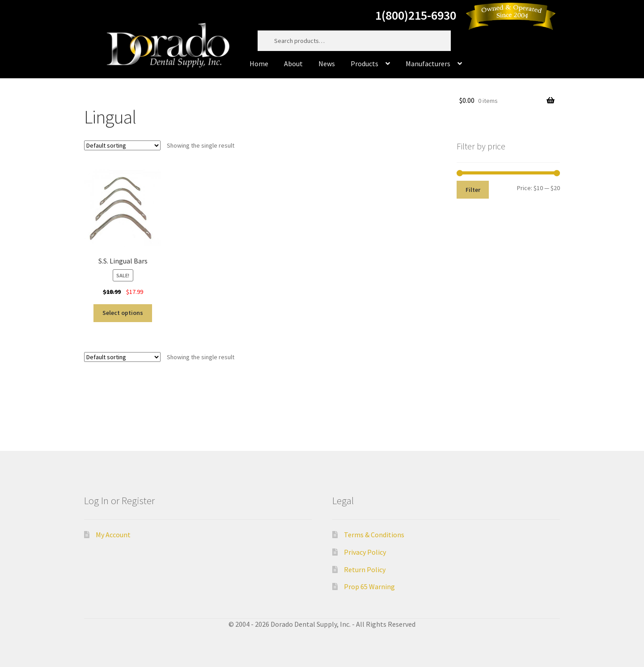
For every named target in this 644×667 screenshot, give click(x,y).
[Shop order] (122, 145)
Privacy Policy (365, 552)
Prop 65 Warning (369, 586)
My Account (113, 535)
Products (364, 64)
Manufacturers (428, 64)
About (293, 64)
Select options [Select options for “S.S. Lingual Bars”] (123, 313)
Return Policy (365, 569)
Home (259, 64)
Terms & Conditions (374, 535)
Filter (473, 190)
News (327, 64)
